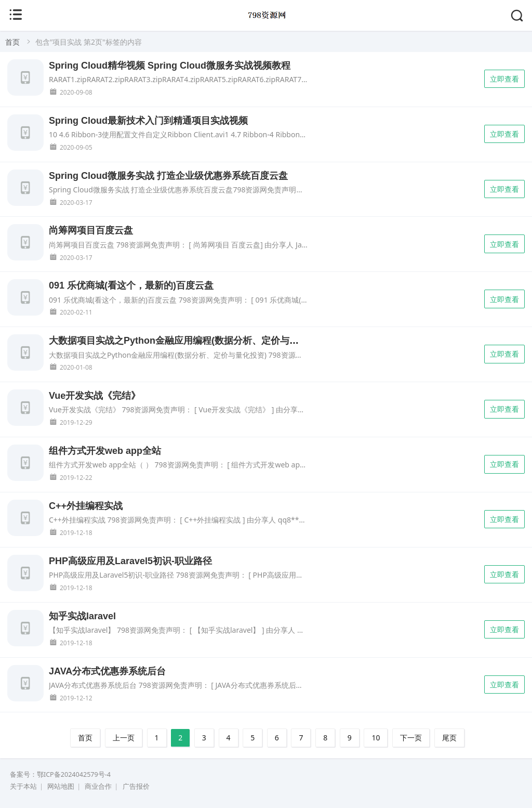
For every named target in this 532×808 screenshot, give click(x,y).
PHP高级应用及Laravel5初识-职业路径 (130, 561)
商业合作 (98, 786)
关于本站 (23, 786)
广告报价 (136, 786)
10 (376, 738)
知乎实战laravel (82, 616)
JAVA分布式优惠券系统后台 (107, 671)
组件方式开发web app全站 (105, 451)
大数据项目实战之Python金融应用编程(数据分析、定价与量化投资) (189, 341)
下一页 (411, 738)
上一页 (124, 738)
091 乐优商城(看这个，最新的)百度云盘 (131, 285)
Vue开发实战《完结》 (95, 396)
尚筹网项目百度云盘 (91, 230)
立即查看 (504, 79)
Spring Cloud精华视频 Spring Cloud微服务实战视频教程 (170, 66)
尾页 (449, 738)
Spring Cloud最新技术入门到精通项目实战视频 (148, 121)
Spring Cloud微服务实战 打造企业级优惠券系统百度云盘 (168, 176)
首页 (12, 42)
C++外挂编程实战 (86, 506)
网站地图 (61, 786)
